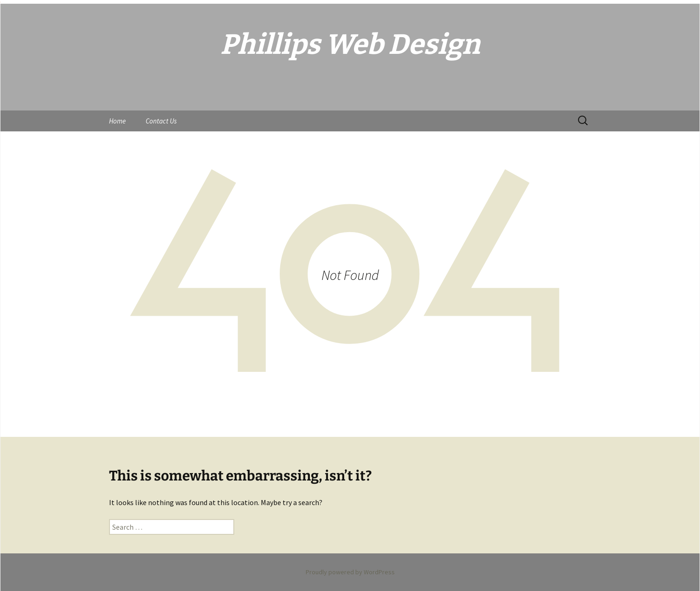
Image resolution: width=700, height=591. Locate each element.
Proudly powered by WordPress (350, 572)
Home (117, 121)
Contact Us (161, 121)
